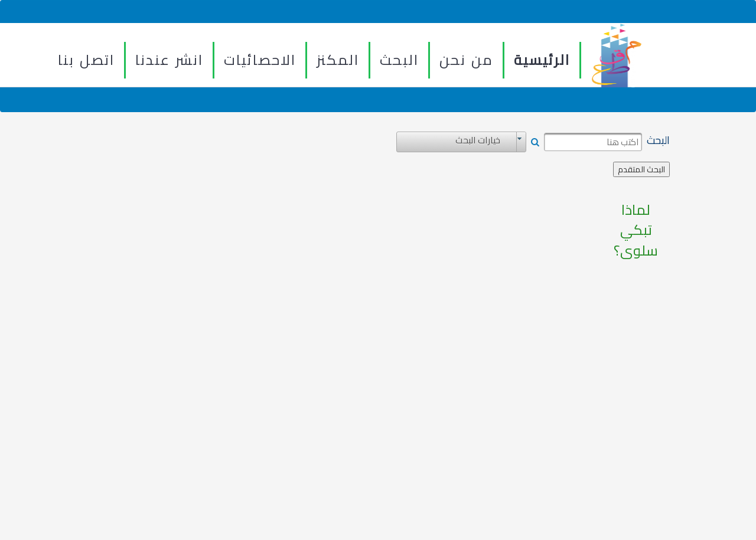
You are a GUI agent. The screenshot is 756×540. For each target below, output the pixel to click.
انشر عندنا (169, 60)
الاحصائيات (260, 60)
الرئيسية (542, 60)
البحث (399, 60)
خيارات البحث (478, 140)
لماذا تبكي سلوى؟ (636, 230)
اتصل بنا (86, 60)
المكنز (338, 60)
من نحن (466, 60)
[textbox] (593, 142)
